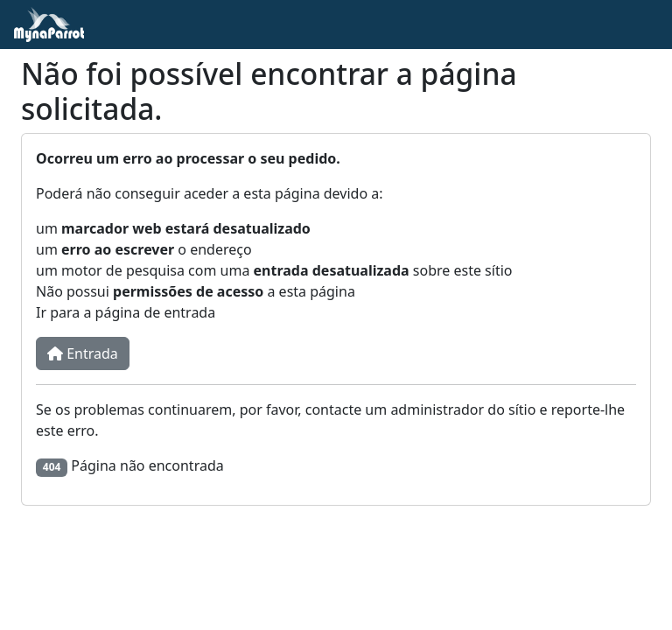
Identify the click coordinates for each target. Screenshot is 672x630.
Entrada (83, 353)
